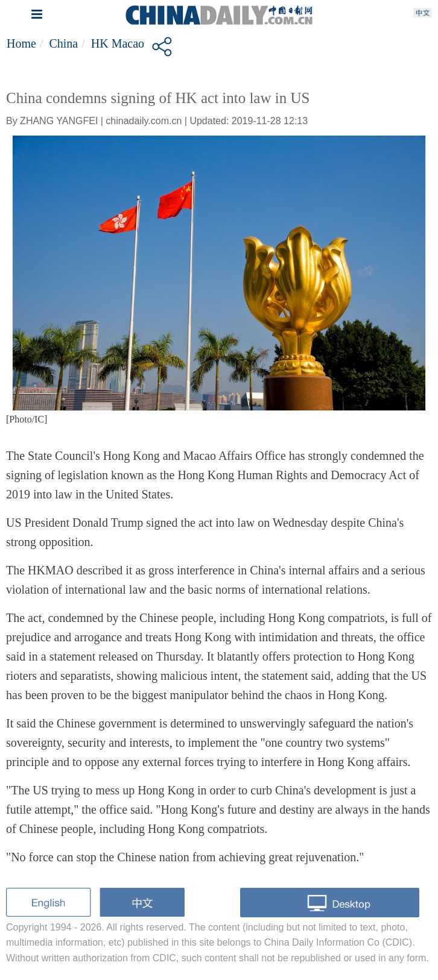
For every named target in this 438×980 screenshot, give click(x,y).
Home (21, 43)
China (63, 43)
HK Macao (118, 43)
